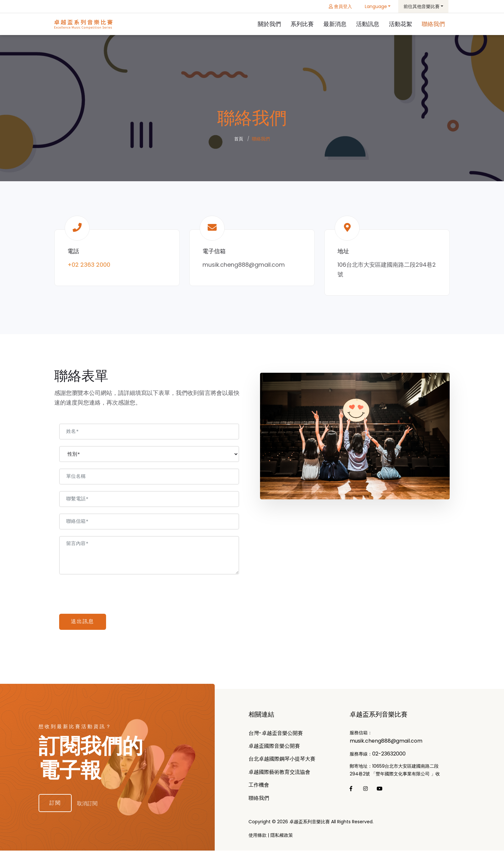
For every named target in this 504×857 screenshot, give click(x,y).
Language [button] (376, 6)
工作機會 (259, 791)
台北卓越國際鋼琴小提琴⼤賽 (282, 765)
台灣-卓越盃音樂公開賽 (276, 739)
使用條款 (257, 842)
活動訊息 (368, 24)
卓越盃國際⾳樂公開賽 (274, 752)
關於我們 (269, 24)
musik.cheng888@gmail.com (244, 266)
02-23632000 (389, 760)
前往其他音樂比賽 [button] (421, 6)
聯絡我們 (433, 24)
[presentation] (109, 595)
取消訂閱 (93, 809)
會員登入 (340, 6)
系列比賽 (302, 24)
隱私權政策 (282, 842)
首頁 (239, 140)
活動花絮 (401, 24)
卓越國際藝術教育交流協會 (279, 778)
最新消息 (335, 24)
